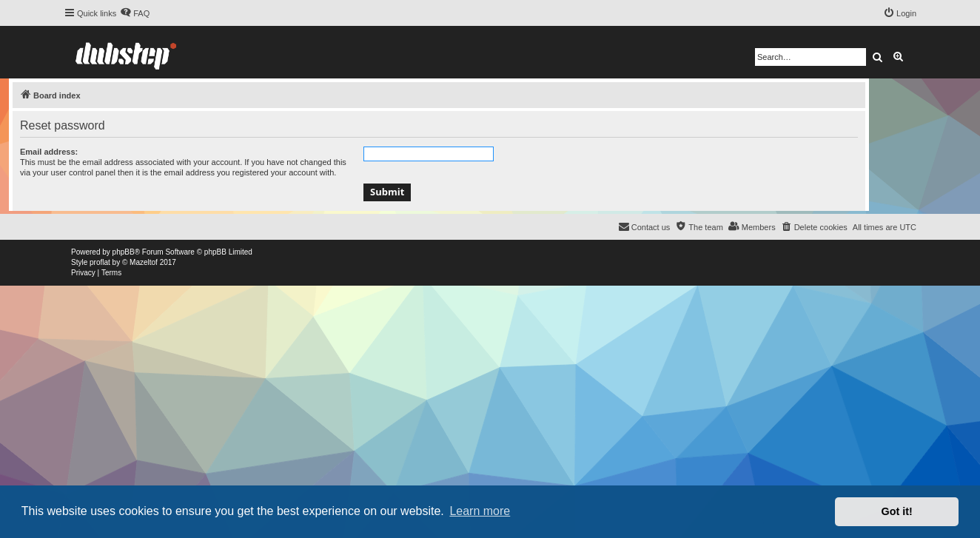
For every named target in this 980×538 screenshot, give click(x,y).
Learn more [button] (480, 511)
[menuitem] (135, 13)
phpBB (124, 252)
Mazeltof (144, 262)
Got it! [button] (897, 511)
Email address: (49, 152)
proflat (100, 262)
